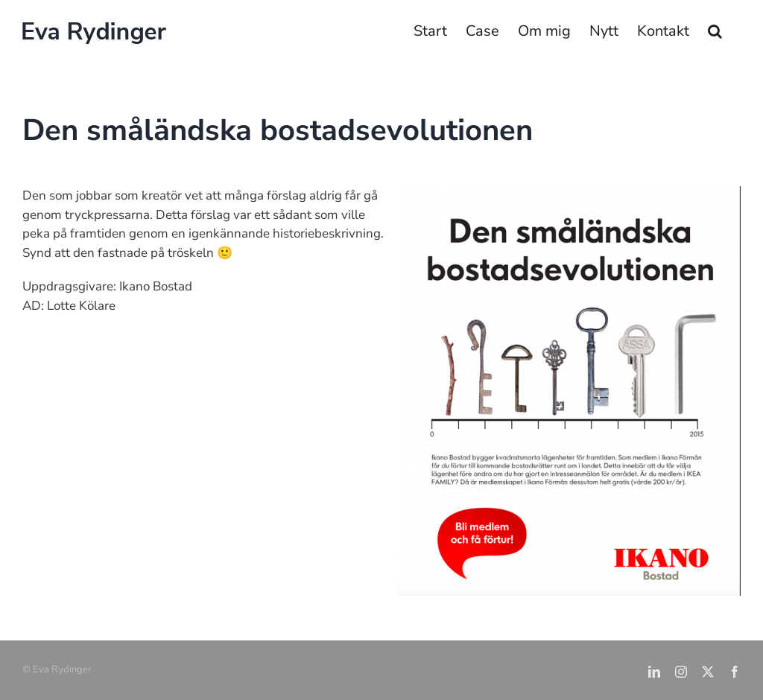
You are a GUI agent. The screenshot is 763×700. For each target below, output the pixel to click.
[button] (715, 31)
